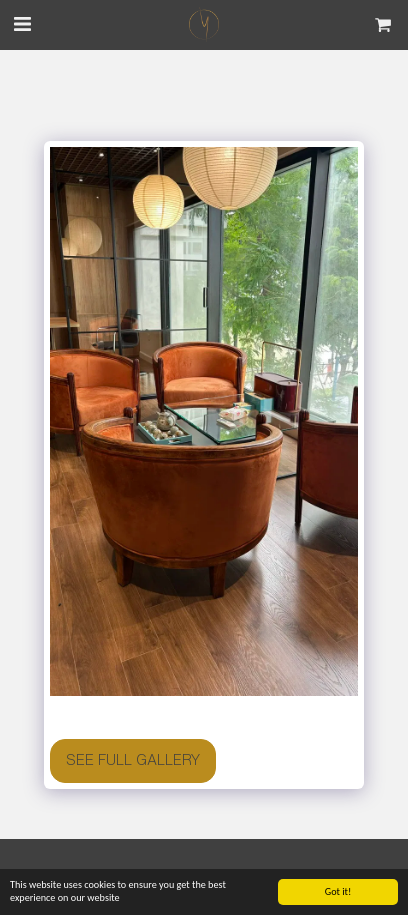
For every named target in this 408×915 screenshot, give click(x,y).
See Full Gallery (133, 760)
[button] (22, 23)
